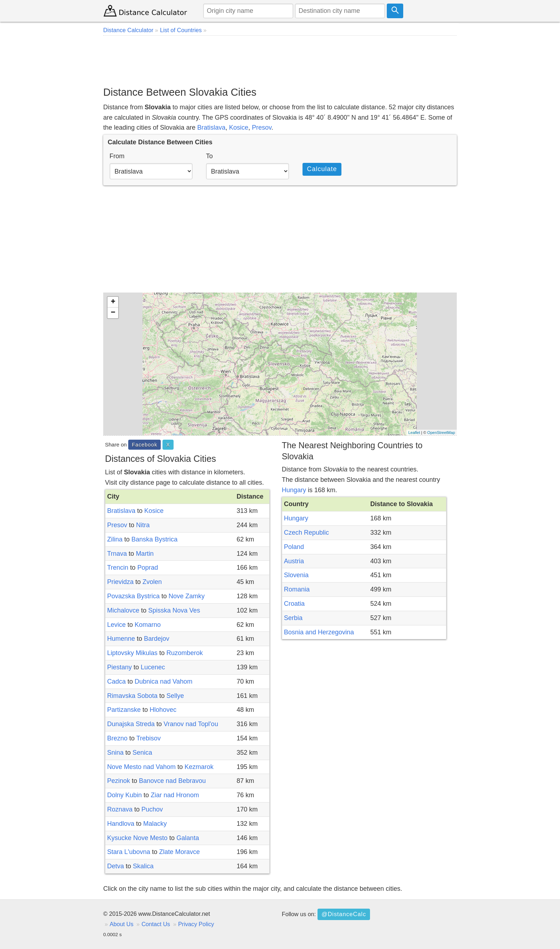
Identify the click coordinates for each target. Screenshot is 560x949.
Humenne (121, 639)
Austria (294, 561)
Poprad (147, 568)
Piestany (119, 667)
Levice (116, 625)
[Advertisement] (280, 61)
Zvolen (152, 582)
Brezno (117, 738)
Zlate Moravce (180, 852)
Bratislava (211, 128)
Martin (145, 554)
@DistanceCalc (344, 914)
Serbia (293, 618)
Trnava (117, 554)
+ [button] (113, 302)
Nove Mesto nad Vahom (141, 767)
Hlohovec (163, 710)
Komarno (148, 625)
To (209, 156)
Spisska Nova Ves (174, 610)
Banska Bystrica (154, 539)
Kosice (239, 128)
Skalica (143, 866)
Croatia (294, 604)
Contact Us (156, 924)
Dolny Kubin (124, 795)
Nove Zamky (187, 596)
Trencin (118, 568)
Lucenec (153, 667)
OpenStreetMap (441, 433)
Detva (116, 866)
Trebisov (149, 738)
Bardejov (157, 639)
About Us (122, 924)
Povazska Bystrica (133, 596)
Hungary (294, 490)
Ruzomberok (185, 653)
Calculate (322, 169)
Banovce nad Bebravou (172, 781)
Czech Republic (306, 533)
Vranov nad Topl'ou (191, 724)
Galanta (188, 838)
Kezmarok (199, 767)
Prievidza (120, 582)
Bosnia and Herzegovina (319, 632)
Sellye (175, 696)
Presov (262, 128)
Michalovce (123, 610)
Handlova (121, 824)
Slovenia (296, 575)
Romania (297, 589)
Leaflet (414, 433)
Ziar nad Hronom (175, 795)
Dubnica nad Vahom (164, 681)
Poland (294, 547)
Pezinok (119, 781)
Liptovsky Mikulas (132, 653)
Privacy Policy (196, 924)
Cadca (116, 681)
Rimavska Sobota (132, 696)
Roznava (120, 809)
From (117, 156)
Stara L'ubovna (129, 852)
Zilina (115, 539)
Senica (142, 753)
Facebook (144, 445)
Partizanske (124, 710)
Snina (115, 753)
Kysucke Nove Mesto (137, 838)
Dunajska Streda (131, 724)
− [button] (113, 313)
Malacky (155, 824)
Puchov (152, 809)
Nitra (143, 525)
